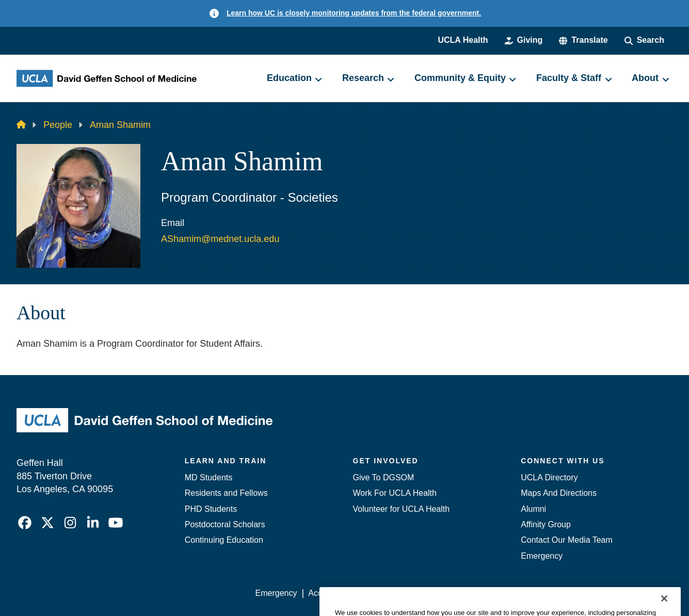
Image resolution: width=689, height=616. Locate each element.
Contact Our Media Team (567, 540)
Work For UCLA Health (395, 493)
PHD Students (211, 509)
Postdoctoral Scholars (225, 524)
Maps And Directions (559, 493)
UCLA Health (463, 40)
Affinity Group (546, 524)
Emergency (542, 556)
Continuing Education (224, 540)
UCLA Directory (549, 477)
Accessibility (331, 593)
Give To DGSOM (384, 477)
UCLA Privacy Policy (402, 593)
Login (575, 593)
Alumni (533, 509)
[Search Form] (644, 40)
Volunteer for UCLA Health (402, 509)
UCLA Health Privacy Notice (502, 593)
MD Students (209, 477)
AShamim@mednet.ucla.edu (220, 239)
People (58, 125)
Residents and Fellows (226, 493)
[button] (583, 40)
